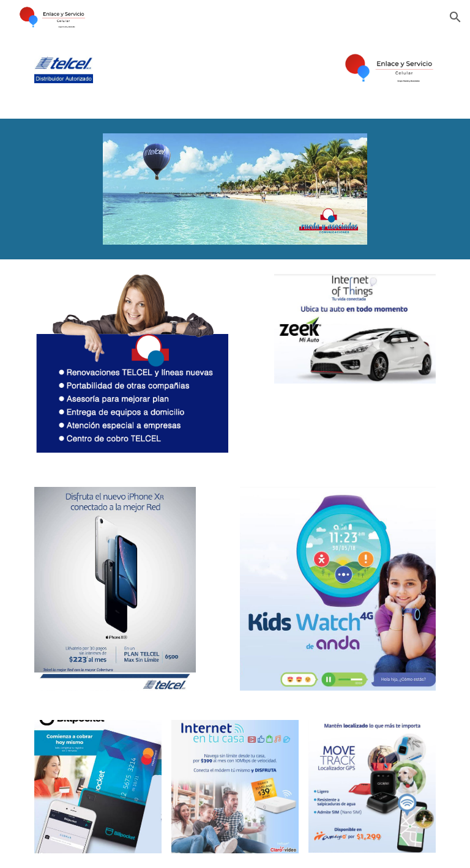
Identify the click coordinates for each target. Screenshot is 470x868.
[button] (455, 17)
